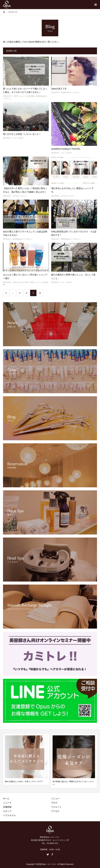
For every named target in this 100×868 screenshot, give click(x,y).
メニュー (55, 798)
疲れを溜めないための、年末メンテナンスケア (24, 781)
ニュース (7, 803)
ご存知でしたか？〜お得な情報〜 (24, 96)
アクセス (55, 811)
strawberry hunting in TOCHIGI (66, 149)
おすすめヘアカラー (20, 196)
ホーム (6, 798)
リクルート (56, 807)
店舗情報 (7, 807)
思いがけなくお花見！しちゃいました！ (22, 134)
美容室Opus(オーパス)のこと (71, 92)
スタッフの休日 (18, 138)
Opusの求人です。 (60, 89)
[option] (26, 759)
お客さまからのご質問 (20, 282)
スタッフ (7, 811)
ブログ (54, 803)
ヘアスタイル (9, 815)
